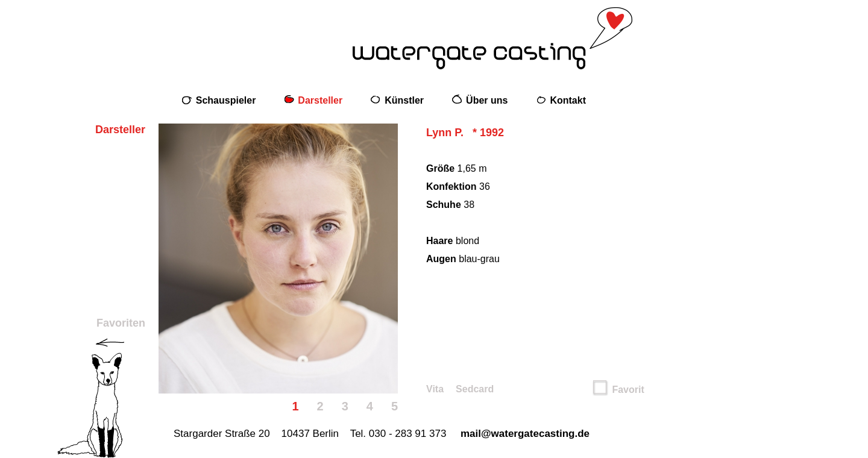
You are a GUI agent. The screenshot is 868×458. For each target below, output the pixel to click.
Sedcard (475, 389)
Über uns (487, 100)
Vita (435, 389)
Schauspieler (226, 100)
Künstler (404, 100)
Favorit (618, 390)
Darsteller (320, 100)
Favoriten (121, 323)
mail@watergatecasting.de (525, 434)
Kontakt (568, 100)
